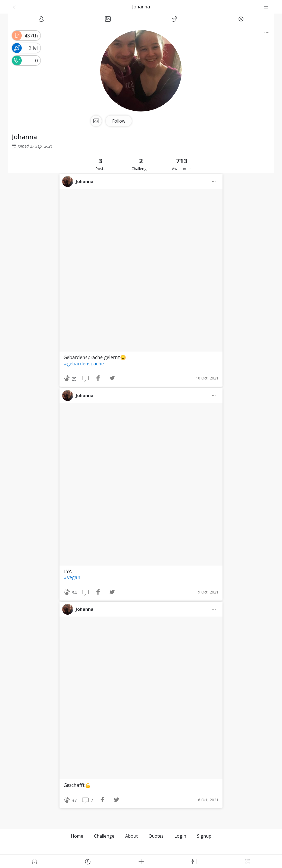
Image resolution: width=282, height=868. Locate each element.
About (131, 836)
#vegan (72, 577)
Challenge (104, 836)
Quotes (156, 836)
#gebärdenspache (84, 363)
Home (77, 836)
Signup (204, 836)
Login (180, 836)
